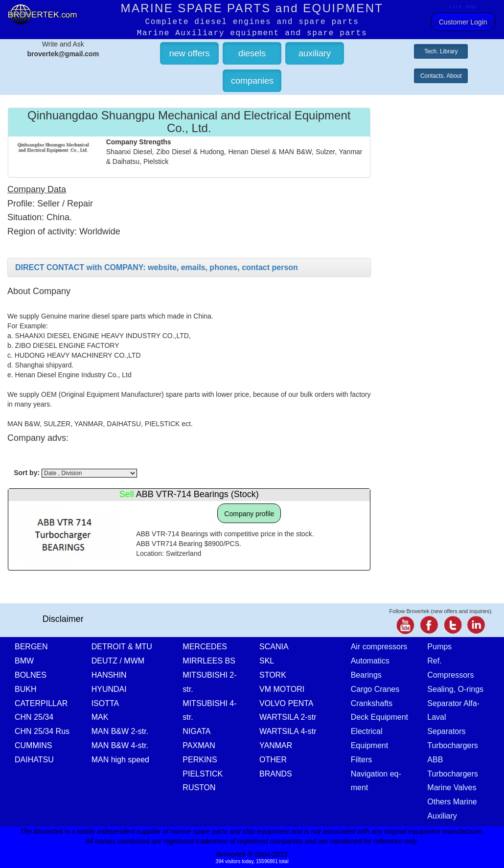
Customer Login (463, 22)
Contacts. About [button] (441, 76)
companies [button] (252, 81)
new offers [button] (190, 53)
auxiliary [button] (315, 53)
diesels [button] (252, 53)
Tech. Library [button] (441, 51)
